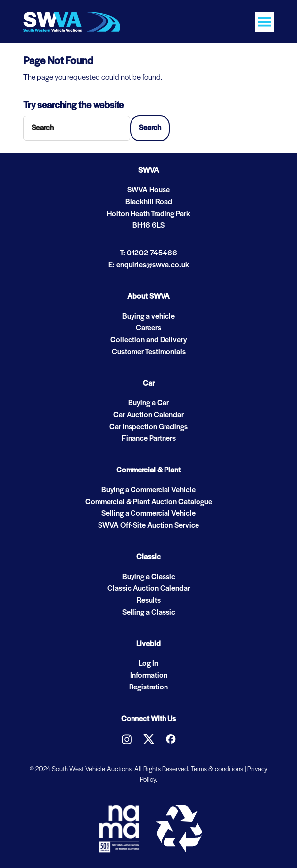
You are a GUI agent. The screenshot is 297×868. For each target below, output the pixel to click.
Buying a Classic (149, 577)
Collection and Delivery (148, 340)
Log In (148, 664)
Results (149, 601)
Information (149, 676)
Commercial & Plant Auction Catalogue (149, 502)
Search (150, 128)
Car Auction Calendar (148, 415)
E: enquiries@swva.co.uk (149, 265)
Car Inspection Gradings (148, 427)
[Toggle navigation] (264, 22)
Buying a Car (148, 403)
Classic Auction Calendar (149, 589)
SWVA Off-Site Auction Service (148, 526)
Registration (148, 687)
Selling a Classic (149, 613)
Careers (148, 328)
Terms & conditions (217, 770)
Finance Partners (149, 439)
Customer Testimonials (149, 352)
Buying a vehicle (148, 317)
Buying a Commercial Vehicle (148, 490)
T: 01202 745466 (148, 253)
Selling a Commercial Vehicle (148, 514)
